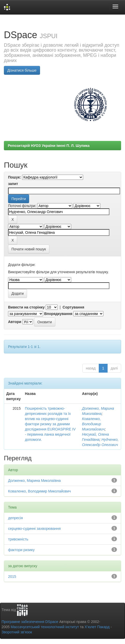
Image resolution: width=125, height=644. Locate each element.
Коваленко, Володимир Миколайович (93, 424)
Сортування (73, 307)
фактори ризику (21, 550)
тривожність (18, 539)
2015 (12, 577)
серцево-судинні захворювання (34, 529)
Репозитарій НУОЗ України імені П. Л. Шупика (49, 146)
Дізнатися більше (22, 70)
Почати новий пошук (29, 249)
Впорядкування (58, 314)
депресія (15, 518)
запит (13, 184)
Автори (15, 322)
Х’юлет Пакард (97, 627)
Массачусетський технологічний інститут (45, 627)
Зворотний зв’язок (17, 632)
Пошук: (15, 177)
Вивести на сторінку (26, 307)
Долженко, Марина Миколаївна (34, 481)
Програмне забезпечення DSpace (30, 622)
